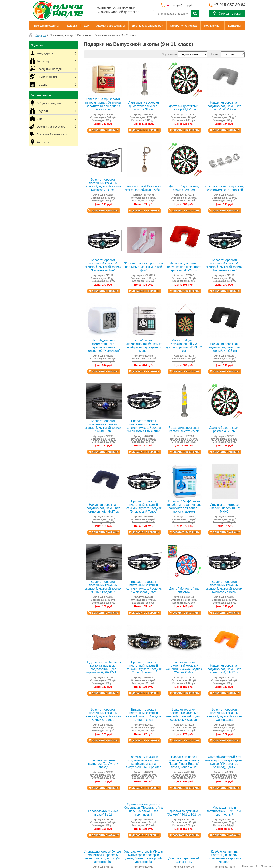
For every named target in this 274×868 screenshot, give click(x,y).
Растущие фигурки (127, 836)
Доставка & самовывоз (147, 26)
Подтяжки (172, 726)
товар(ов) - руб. (180, 5)
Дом (86, 26)
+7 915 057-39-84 (230, 5)
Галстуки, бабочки (177, 730)
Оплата (33, 754)
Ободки (171, 742)
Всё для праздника (47, 26)
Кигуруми (172, 734)
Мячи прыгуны (125, 832)
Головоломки (124, 852)
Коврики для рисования (130, 848)
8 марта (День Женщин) (130, 730)
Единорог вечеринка (83, 758)
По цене (76, 784)
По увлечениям (80, 780)
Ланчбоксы (123, 748)
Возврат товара (37, 780)
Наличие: (215, 54)
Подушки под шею (127, 776)
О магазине (35, 742)
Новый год (122, 722)
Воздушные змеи (126, 824)
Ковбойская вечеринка (84, 746)
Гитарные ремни (176, 770)
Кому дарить (78, 768)
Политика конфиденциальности (47, 772)
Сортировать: (170, 54)
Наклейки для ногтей (179, 822)
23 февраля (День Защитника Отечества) (140, 726)
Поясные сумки (176, 794)
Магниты (121, 812)
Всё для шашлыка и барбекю (133, 760)
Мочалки (121, 804)
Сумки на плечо (176, 802)
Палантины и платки (179, 818)
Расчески (172, 778)
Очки (170, 746)
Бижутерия (173, 790)
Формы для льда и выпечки (132, 788)
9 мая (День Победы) (128, 734)
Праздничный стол (82, 794)
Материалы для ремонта (131, 800)
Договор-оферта (38, 776)
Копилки (121, 784)
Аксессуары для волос (180, 782)
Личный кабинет (38, 768)
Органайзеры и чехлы (129, 768)
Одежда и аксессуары (110, 26)
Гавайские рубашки (178, 722)
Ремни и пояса (175, 798)
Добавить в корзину (105, 130)
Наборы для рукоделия (130, 856)
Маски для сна (175, 786)
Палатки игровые (126, 820)
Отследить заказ (230, 14)
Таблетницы (123, 752)
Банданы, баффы (177, 766)
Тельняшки (173, 762)
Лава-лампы (123, 780)
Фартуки (121, 756)
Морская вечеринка (82, 750)
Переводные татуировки (181, 810)
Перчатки (172, 758)
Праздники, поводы (82, 776)
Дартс (120, 828)
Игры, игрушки (79, 806)
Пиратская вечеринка (83, 722)
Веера (170, 754)
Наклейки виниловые (128, 860)
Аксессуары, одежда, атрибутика (90, 802)
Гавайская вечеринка (83, 726)
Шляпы (171, 738)
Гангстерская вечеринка (85, 730)
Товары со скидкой (39, 784)
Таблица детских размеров (44, 788)
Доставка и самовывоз (41, 746)
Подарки (71, 26)
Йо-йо (120, 792)
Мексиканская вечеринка (85, 734)
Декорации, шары (81, 798)
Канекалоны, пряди (178, 774)
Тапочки (171, 814)
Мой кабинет (212, 26)
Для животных (175, 806)
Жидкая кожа (124, 796)
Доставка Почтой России (43, 750)
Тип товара (77, 772)
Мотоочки (172, 750)
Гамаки (120, 808)
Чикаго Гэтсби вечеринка (85, 738)
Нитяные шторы (125, 764)
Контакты (234, 26)
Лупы (119, 840)
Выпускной (122, 738)
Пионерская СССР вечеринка (88, 754)
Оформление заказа (183, 26)
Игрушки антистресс (128, 844)
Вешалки (121, 772)
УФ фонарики (124, 816)
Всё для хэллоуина (82, 742)
